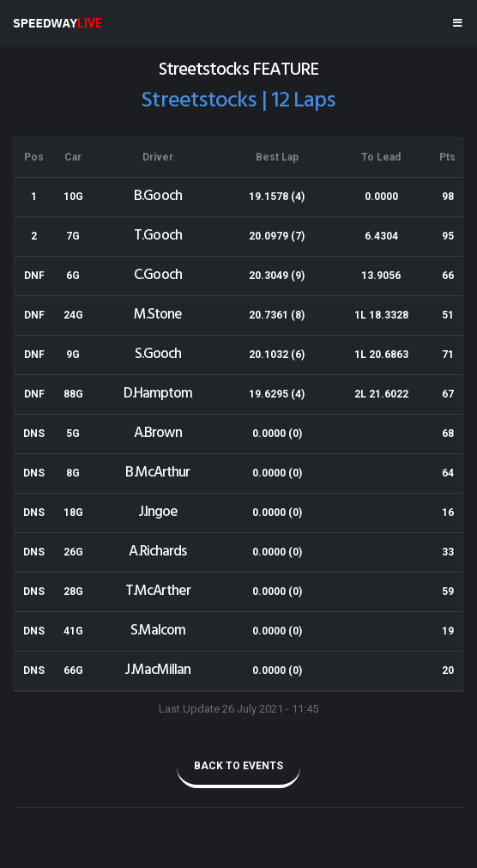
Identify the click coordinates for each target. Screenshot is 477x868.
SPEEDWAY (57, 23)
